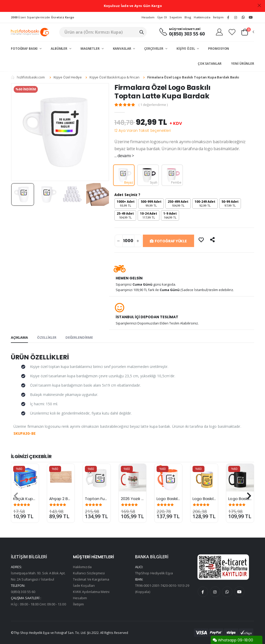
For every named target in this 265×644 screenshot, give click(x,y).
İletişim (218, 17)
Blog (188, 17)
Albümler (59, 49)
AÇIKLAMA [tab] (19, 337)
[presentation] (16, 496)
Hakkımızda (82, 567)
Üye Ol (162, 17)
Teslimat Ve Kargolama (91, 579)
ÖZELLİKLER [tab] (47, 337)
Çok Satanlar (210, 64)
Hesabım (148, 17)
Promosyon (219, 49)
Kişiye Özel (186, 49)
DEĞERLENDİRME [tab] (79, 337)
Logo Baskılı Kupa (209, 499)
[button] (247, 32)
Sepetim (176, 17)
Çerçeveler (154, 49)
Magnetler (90, 49)
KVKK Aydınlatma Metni (91, 592)
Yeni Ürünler (243, 64)
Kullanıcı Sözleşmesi (89, 573)
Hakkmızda (202, 17)
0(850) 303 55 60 (187, 34)
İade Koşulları (84, 585)
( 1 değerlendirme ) (153, 105)
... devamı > (124, 156)
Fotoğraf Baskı (25, 49)
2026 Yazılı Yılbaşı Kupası (144, 499)
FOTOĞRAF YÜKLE (168, 241)
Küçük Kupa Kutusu (31, 499)
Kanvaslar (122, 49)
